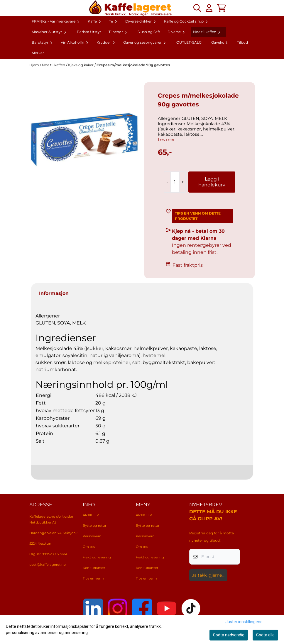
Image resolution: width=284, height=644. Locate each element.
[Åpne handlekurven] (222, 8)
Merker (38, 53)
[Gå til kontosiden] (209, 8)
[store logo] (130, 8)
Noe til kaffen (54, 65)
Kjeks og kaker (81, 65)
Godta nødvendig (229, 635)
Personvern (92, 536)
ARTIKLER (91, 515)
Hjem (35, 65)
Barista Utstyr (89, 32)
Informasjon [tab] (54, 293)
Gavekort (219, 42)
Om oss (89, 547)
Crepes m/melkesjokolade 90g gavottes (133, 65)
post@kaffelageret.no (48, 565)
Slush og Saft (149, 32)
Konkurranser (94, 568)
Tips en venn (93, 578)
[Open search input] (197, 8)
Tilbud (242, 42)
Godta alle (265, 635)
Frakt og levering (97, 557)
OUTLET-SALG (189, 42)
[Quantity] (175, 182)
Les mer (166, 140)
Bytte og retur (94, 526)
